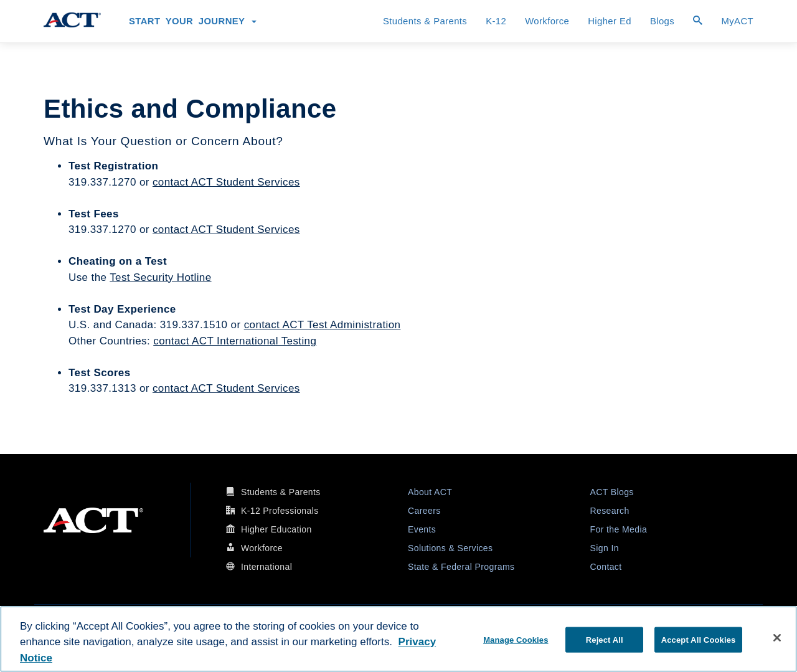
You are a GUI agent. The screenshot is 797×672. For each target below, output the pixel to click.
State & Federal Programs (461, 567)
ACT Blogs (612, 492)
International (266, 567)
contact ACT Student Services (226, 182)
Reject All (605, 639)
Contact (606, 567)
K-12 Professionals (280, 511)
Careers (424, 511)
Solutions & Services (450, 548)
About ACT (430, 492)
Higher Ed (610, 21)
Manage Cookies (516, 639)
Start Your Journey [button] (193, 21)
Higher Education (276, 529)
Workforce (547, 21)
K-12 (496, 21)
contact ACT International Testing (235, 341)
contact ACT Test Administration (323, 325)
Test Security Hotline (160, 277)
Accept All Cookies (699, 639)
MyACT (737, 21)
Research (610, 511)
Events (422, 529)
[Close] (777, 638)
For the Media (619, 529)
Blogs (662, 21)
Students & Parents (425, 21)
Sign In (605, 548)
